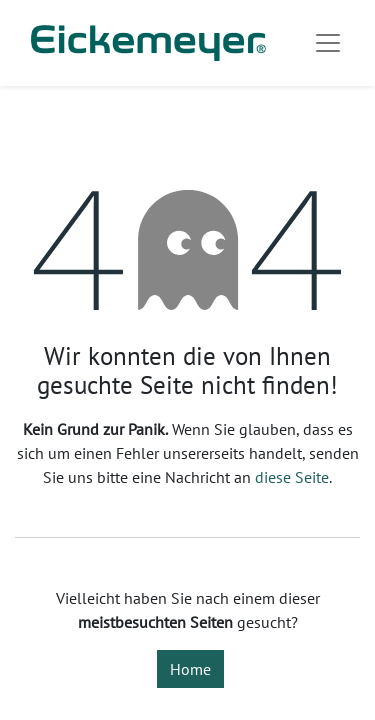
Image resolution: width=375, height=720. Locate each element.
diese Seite (292, 477)
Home (190, 669)
